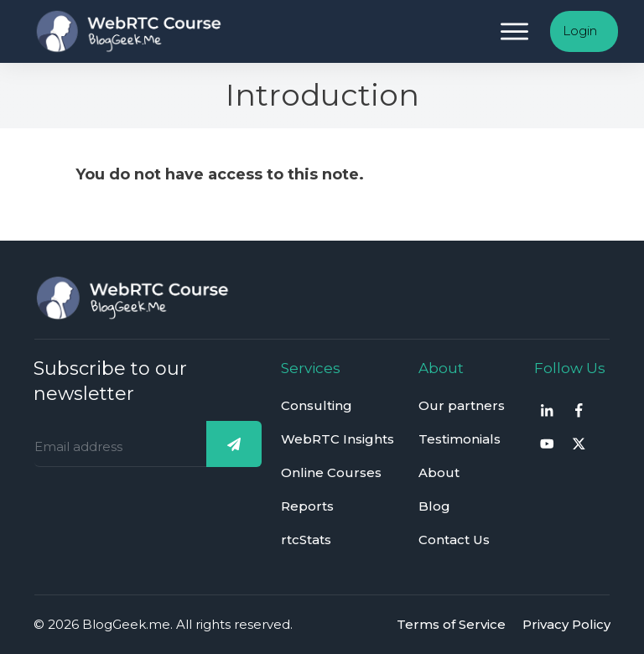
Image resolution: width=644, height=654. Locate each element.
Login (580, 31)
